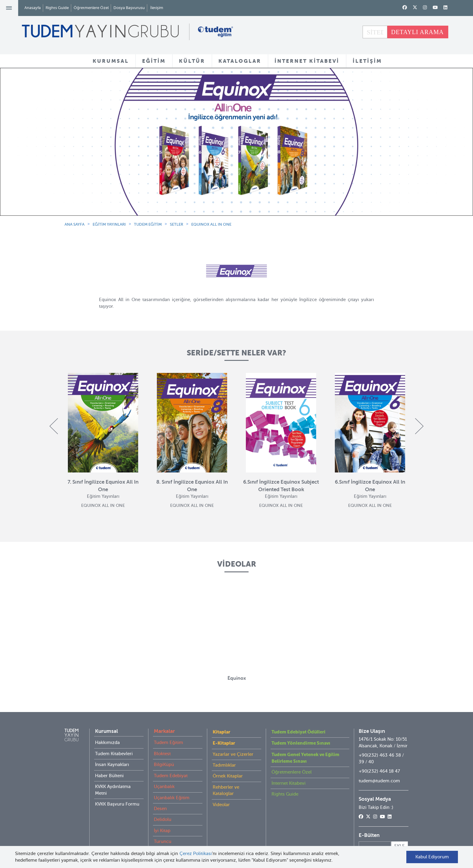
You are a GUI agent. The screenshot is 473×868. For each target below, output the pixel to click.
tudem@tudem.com (379, 781)
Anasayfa (33, 8)
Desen (160, 809)
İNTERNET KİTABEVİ (307, 61)
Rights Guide (57, 8)
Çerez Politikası (196, 854)
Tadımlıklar (224, 765)
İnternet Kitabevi (289, 783)
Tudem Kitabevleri (114, 754)
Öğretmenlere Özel (91, 8)
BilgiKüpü (164, 765)
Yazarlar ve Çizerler (233, 754)
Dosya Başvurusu (129, 8)
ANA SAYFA (75, 224)
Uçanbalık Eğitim (172, 798)
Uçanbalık (164, 787)
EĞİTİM (154, 61)
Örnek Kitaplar (228, 776)
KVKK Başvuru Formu (117, 804)
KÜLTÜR (192, 61)
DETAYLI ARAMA (417, 32)
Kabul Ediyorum (432, 857)
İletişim (157, 8)
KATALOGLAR (240, 61)
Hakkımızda (107, 742)
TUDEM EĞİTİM (148, 224)
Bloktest (162, 754)
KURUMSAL (111, 61)
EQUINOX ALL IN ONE (211, 224)
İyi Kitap (162, 831)
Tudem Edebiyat (171, 776)
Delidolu (163, 819)
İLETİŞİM (367, 61)
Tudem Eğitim (168, 742)
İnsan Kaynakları (112, 765)
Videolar (221, 805)
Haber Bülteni (109, 776)
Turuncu (163, 841)
